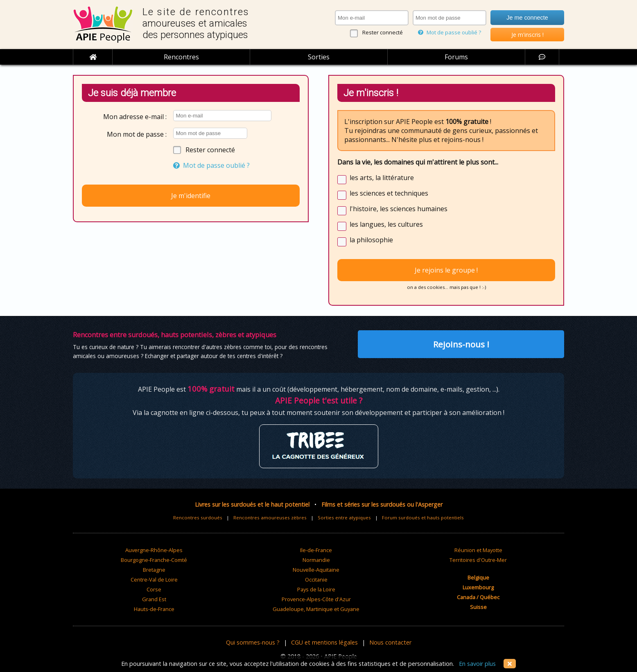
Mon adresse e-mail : (135, 117)
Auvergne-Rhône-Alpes (154, 550)
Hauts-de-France (154, 609)
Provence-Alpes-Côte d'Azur (316, 599)
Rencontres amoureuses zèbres (270, 518)
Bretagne (154, 570)
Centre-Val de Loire (154, 580)
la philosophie (371, 240)
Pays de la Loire (316, 589)
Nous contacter (390, 642)
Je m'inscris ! (527, 35)
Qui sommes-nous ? (253, 642)
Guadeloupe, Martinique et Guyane (316, 609)
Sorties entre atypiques (344, 518)
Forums (456, 57)
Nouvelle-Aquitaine (316, 570)
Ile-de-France (316, 550)
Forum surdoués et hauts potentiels (423, 518)
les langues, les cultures (386, 224)
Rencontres (181, 57)
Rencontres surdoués (198, 518)
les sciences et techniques (389, 193)
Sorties (319, 57)
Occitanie (316, 580)
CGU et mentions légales (324, 642)
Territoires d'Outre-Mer (478, 560)
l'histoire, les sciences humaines (399, 209)
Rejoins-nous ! (461, 344)
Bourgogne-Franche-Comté (154, 560)
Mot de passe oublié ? (450, 32)
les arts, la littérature (382, 178)
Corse (154, 589)
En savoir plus (477, 664)
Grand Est (154, 599)
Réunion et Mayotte (478, 550)
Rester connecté (383, 32)
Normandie (316, 560)
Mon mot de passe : (137, 134)
